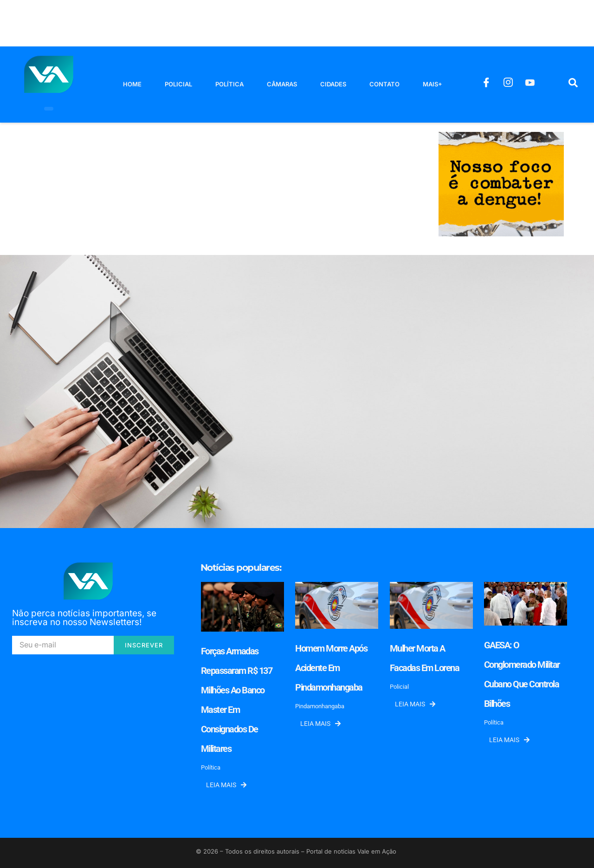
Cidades (333, 84)
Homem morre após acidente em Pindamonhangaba (331, 668)
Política (229, 84)
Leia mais (226, 785)
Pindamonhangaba (320, 706)
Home (132, 84)
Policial (178, 84)
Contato (384, 84)
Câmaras (282, 84)
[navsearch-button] (573, 85)
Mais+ (433, 84)
